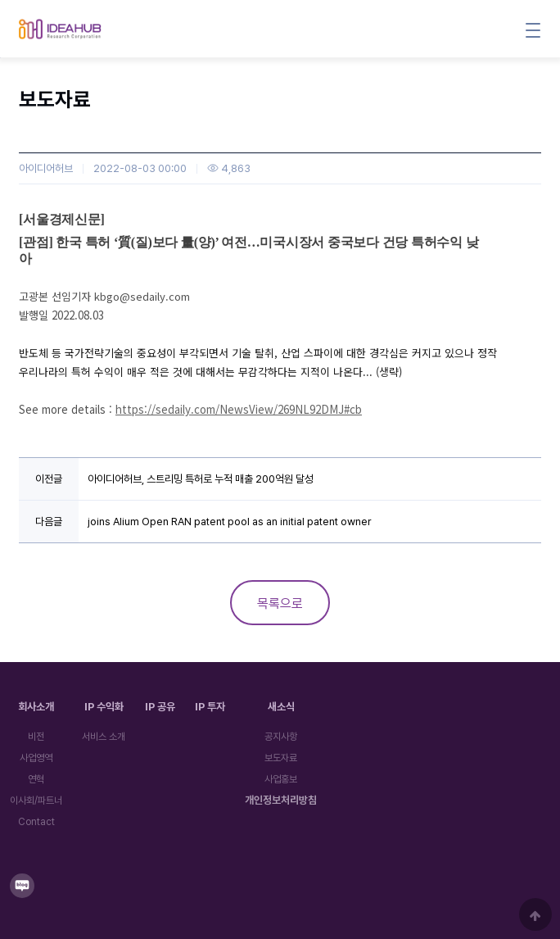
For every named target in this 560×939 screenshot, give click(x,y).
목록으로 (280, 603)
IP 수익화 (104, 707)
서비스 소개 (104, 737)
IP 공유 (160, 707)
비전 (36, 737)
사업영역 (36, 758)
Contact (36, 822)
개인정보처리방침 (281, 800)
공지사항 (281, 737)
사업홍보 (281, 779)
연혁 (36, 779)
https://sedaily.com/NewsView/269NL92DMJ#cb (239, 409)
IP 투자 (210, 707)
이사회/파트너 (36, 801)
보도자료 (281, 758)
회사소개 (36, 707)
